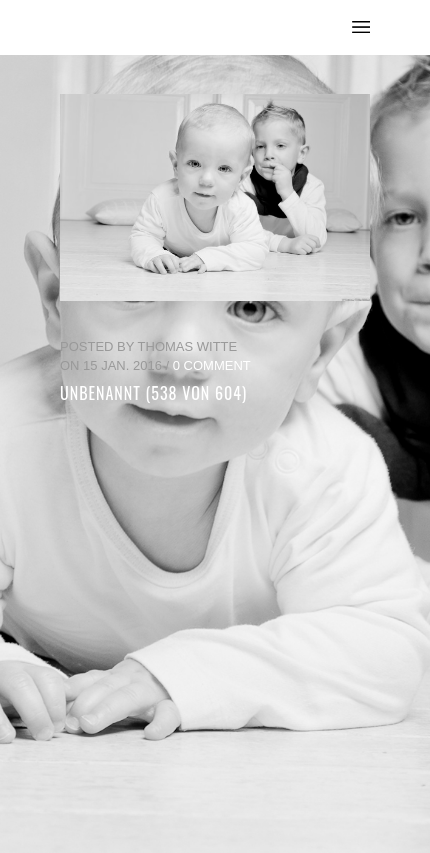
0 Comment (212, 365)
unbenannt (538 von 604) (153, 393)
